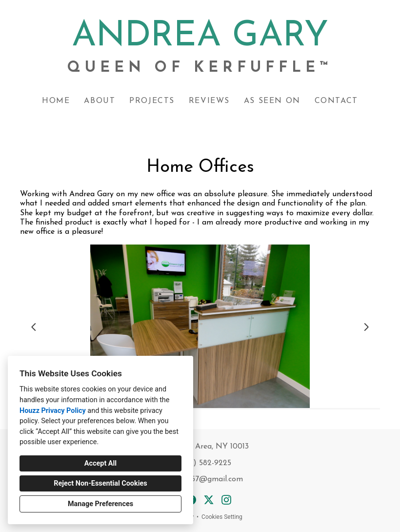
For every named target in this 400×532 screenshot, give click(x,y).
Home (56, 101)
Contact (336, 101)
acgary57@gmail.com (205, 479)
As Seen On (272, 101)
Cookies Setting (222, 517)
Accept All (100, 463)
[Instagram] (226, 500)
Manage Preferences (100, 504)
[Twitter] (209, 500)
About (100, 101)
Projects (152, 101)
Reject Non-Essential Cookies (100, 483)
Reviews (209, 101)
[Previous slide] (34, 327)
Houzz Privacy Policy (53, 411)
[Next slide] (366, 327)
